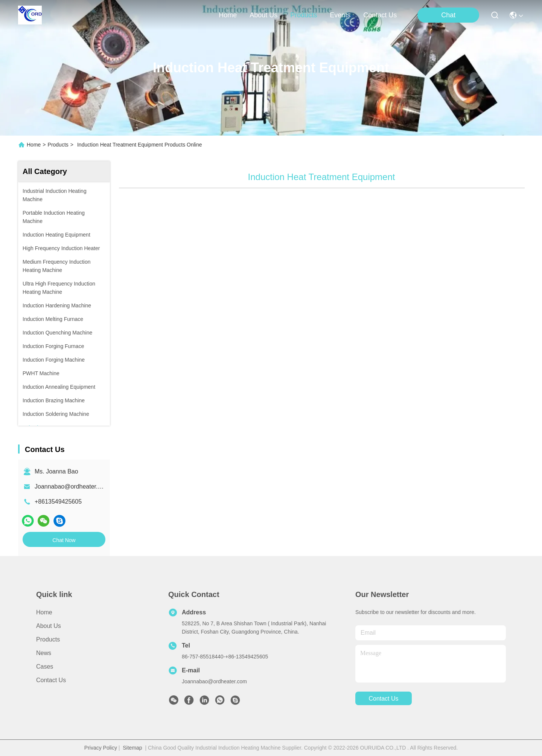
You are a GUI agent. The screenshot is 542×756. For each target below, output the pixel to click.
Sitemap (132, 748)
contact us (380, 15)
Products (58, 145)
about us (263, 15)
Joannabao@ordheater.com (72, 486)
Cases (45, 667)
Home (228, 15)
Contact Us (51, 680)
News (44, 653)
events (340, 15)
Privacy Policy (101, 748)
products (304, 15)
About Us (49, 626)
